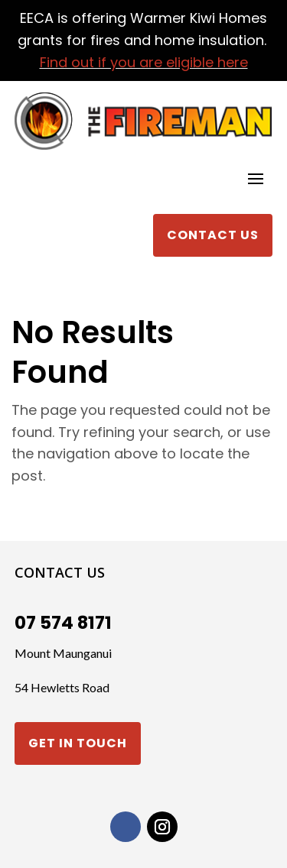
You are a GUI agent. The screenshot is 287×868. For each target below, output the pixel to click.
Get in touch (78, 743)
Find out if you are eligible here (144, 62)
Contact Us (213, 235)
